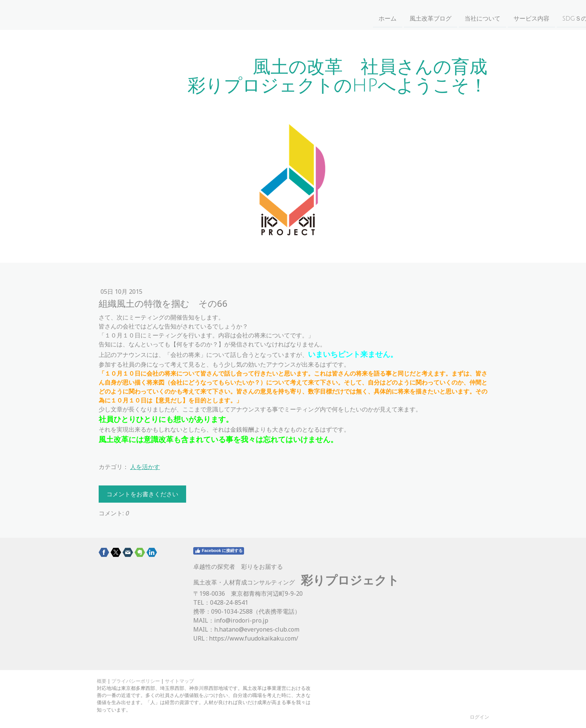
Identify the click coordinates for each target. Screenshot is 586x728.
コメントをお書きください (142, 494)
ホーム (162, 15)
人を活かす (145, 467)
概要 (102, 681)
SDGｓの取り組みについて (373, 15)
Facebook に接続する (219, 551)
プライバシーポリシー (136, 681)
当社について (257, 15)
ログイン (479, 717)
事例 (478, 15)
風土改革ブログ (205, 15)
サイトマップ (179, 681)
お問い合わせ (441, 15)
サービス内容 (306, 15)
